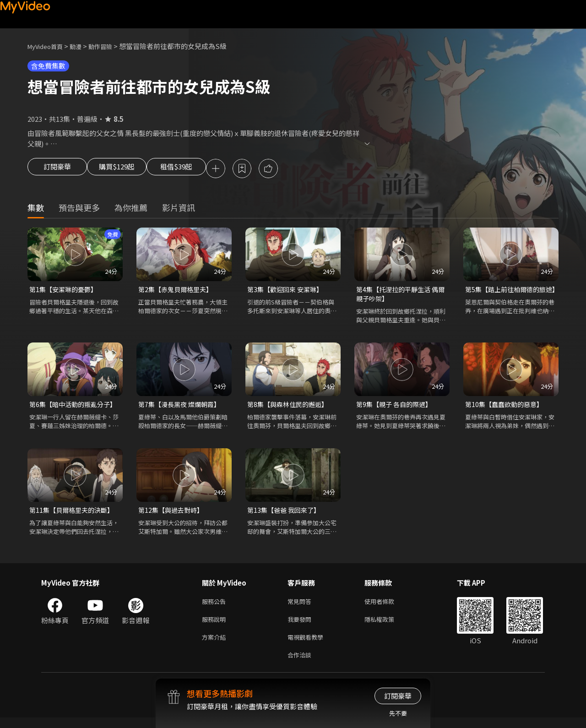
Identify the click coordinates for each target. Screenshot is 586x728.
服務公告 (216, 607)
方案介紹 (216, 645)
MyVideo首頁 (48, 46)
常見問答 (301, 607)
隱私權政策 (387, 626)
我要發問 (301, 626)
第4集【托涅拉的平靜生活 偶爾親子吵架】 (400, 296)
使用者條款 (387, 607)
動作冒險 (110, 46)
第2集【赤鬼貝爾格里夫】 (178, 291)
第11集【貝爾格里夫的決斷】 (74, 514)
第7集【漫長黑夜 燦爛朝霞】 (182, 408)
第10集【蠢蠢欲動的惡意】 (507, 408)
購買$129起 (127, 169)
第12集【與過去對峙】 (173, 514)
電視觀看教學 (308, 645)
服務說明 (216, 626)
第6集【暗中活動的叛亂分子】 (75, 408)
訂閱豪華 (57, 169)
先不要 (398, 713)
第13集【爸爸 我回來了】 (286, 514)
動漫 (83, 46)
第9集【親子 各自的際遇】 (396, 408)
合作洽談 (301, 665)
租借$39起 (198, 169)
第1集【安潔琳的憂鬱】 (65, 291)
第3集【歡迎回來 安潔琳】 (288, 291)
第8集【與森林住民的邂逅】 (290, 408)
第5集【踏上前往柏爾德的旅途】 (508, 296)
